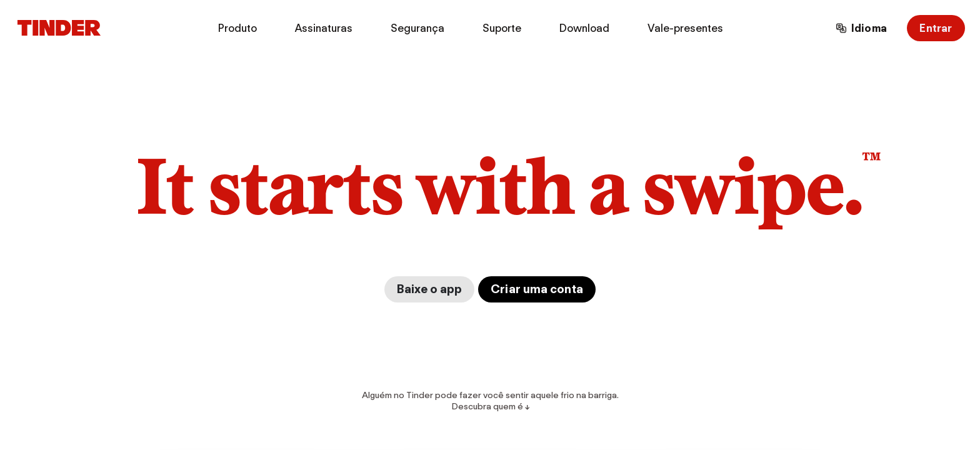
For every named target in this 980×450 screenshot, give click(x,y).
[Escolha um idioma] (862, 28)
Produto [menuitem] (237, 28)
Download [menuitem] (584, 28)
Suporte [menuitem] (502, 28)
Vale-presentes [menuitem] (685, 28)
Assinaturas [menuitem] (324, 28)
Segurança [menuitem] (417, 28)
